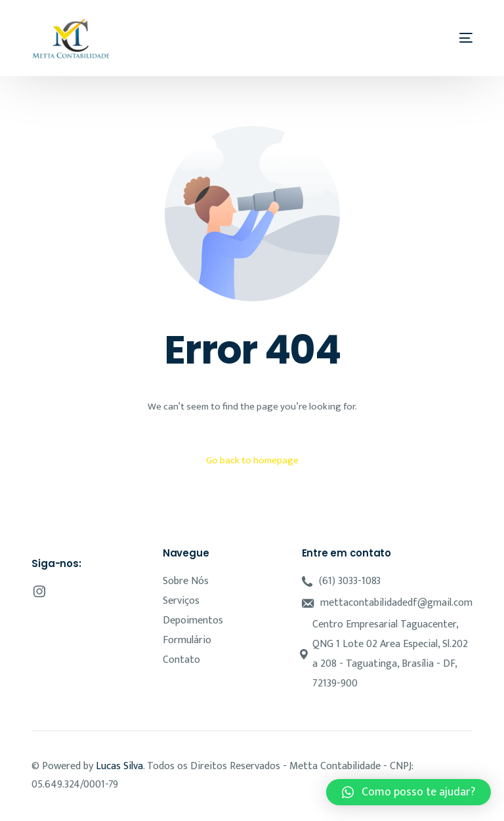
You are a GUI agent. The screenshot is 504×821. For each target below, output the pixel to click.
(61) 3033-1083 (350, 581)
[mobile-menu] (461, 38)
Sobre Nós (186, 581)
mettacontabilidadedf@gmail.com (396, 603)
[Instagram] (39, 591)
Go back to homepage (252, 460)
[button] (409, 792)
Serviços (181, 601)
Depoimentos (193, 621)
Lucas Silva (119, 766)
